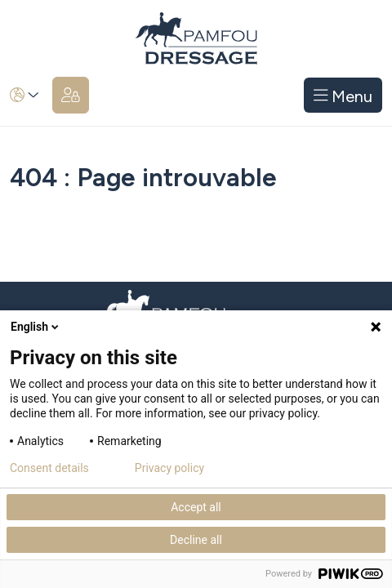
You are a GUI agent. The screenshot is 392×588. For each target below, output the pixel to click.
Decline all (196, 540)
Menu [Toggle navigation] (343, 96)
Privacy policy (169, 468)
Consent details (49, 468)
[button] (24, 95)
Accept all (196, 507)
